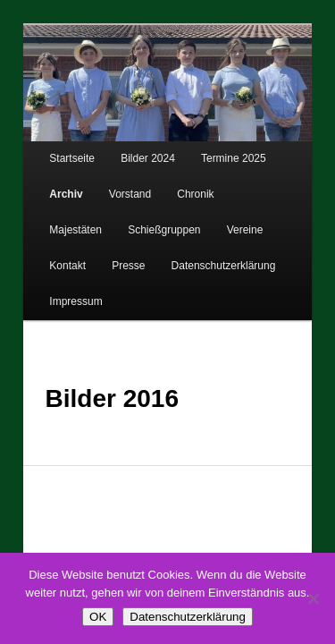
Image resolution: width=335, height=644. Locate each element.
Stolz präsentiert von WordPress (231, 550)
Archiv (46, 188)
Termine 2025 (214, 153)
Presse (269, 224)
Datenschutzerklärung (82, 259)
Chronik (176, 188)
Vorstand (110, 188)
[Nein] (313, 598)
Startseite (52, 153)
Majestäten (247, 188)
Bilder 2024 (128, 153)
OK (98, 617)
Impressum (186, 259)
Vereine (147, 224)
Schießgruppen (66, 224)
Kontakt (209, 224)
